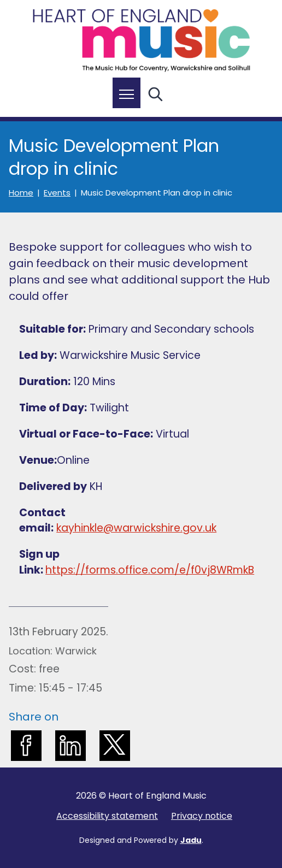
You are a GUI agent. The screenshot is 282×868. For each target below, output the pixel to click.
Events (57, 193)
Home (21, 193)
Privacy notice (202, 816)
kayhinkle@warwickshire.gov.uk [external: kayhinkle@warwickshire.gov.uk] (136, 528)
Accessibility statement (107, 816)
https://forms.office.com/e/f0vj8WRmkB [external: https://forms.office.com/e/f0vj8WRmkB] (150, 570)
